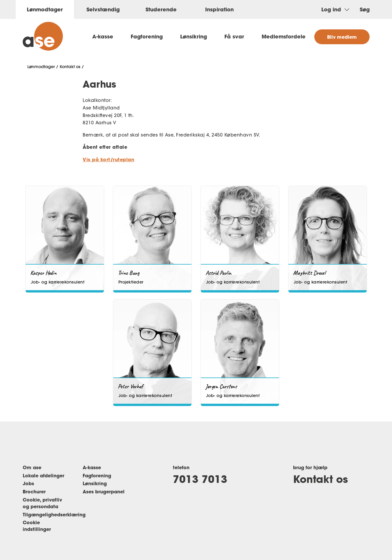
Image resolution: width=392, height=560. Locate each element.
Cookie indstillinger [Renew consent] (37, 526)
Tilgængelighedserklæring (54, 514)
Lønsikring (194, 36)
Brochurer (34, 491)
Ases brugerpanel (104, 491)
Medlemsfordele (284, 36)
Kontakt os (70, 67)
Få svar (234, 36)
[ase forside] (43, 36)
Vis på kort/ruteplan (108, 159)
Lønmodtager (41, 67)
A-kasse (103, 36)
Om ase (32, 467)
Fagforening (147, 36)
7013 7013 (200, 479)
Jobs (28, 483)
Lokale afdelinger (44, 475)
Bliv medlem (342, 37)
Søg (365, 9)
